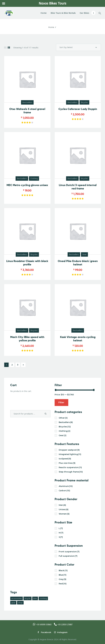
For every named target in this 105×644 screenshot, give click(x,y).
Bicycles (84, 102)
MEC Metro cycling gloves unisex (27, 185)
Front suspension (69, 552)
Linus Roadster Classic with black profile (27, 263)
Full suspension (68, 556)
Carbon (64, 491)
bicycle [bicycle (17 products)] (28, 598)
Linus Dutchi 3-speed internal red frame (78, 187)
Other (63, 418)
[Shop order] (79, 47)
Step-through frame (71, 472)
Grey (62, 579)
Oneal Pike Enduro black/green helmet (78, 263)
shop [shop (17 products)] (20, 603)
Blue (63, 575)
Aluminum (66, 486)
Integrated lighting (70, 454)
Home (51, 27)
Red (63, 584)
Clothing (34, 178)
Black (63, 570)
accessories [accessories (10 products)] (17, 598)
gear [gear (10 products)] (13, 603)
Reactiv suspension (70, 467)
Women (64, 514)
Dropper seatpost (69, 450)
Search (46, 414)
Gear (84, 254)
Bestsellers (27, 102)
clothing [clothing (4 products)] (43, 598)
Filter (61, 402)
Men (62, 505)
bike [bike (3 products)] (35, 598)
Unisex (64, 509)
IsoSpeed (65, 459)
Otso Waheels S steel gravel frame (27, 111)
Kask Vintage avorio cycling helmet (78, 339)
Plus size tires (67, 463)
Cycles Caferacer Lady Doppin (78, 109)
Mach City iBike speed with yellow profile (27, 339)
